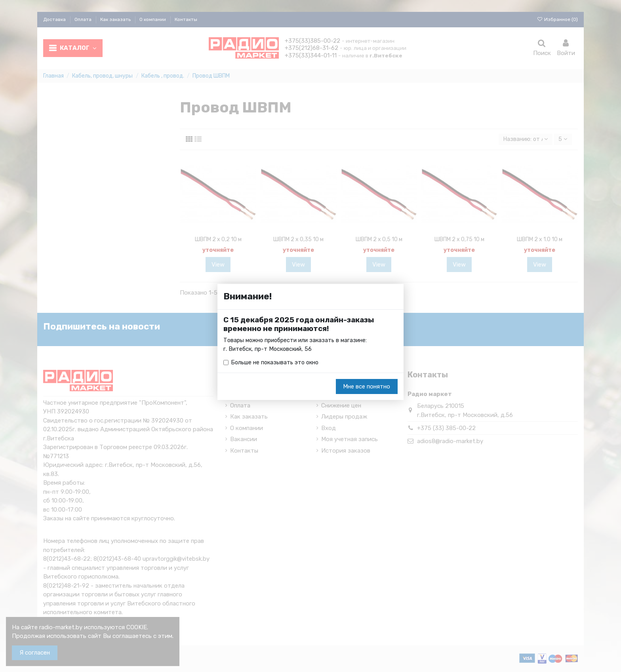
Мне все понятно (367, 387)
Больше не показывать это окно (276, 363)
